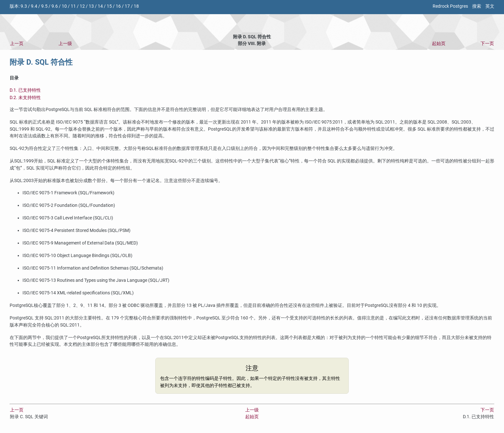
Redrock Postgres (450, 6)
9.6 (55, 6)
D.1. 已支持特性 (25, 90)
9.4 (34, 6)
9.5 (44, 6)
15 (109, 6)
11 (73, 6)
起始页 (439, 44)
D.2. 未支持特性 (25, 98)
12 (82, 6)
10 (64, 6)
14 (100, 6)
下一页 (487, 44)
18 (136, 6)
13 (91, 6)
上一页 (17, 44)
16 (118, 6)
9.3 (24, 6)
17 (127, 6)
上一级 (65, 44)
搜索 (477, 6)
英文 (490, 6)
